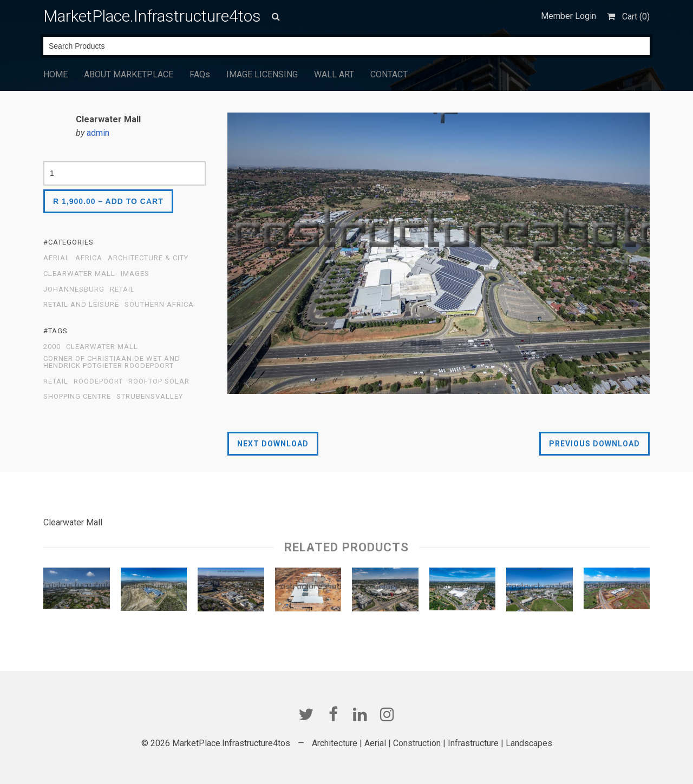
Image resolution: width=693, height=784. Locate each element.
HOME (55, 74)
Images (135, 274)
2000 (52, 347)
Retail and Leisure (81, 305)
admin (98, 133)
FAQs (200, 74)
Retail (122, 289)
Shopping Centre (77, 397)
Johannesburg (74, 289)
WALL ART (334, 74)
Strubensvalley (150, 397)
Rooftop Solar (159, 381)
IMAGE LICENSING (262, 74)
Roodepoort (98, 381)
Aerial (57, 258)
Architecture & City (148, 258)
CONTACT (389, 74)
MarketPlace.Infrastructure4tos (152, 16)
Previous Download (594, 444)
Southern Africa (159, 305)
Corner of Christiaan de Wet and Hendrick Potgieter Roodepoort (112, 362)
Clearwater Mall (79, 274)
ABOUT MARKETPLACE (129, 74)
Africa (89, 258)
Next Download (273, 444)
